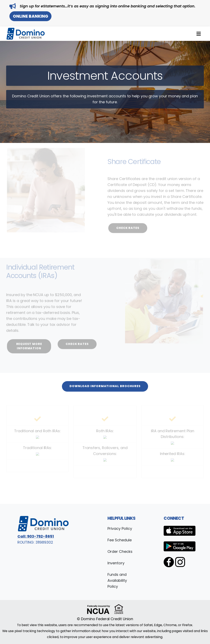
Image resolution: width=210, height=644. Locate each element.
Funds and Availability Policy (117, 580)
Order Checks (120, 551)
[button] (199, 34)
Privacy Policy (120, 528)
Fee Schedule (120, 540)
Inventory (116, 563)
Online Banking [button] (30, 16)
